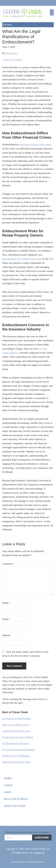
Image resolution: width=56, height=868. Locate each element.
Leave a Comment (13, 60)
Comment (8, 564)
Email (6, 619)
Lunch (7, 792)
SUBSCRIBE (42, 838)
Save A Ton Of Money (16, 799)
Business (8, 25)
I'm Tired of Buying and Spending (19, 750)
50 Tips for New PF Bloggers (16, 756)
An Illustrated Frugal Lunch (16, 743)
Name (6, 603)
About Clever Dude (15, 806)
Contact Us (39, 853)
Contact (8, 785)
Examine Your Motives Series (17, 731)
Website (6, 635)
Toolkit (8, 778)
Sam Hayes (12, 53)
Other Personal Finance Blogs (17, 762)
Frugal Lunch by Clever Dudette (18, 737)
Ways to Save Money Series (16, 725)
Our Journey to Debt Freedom (17, 719)
